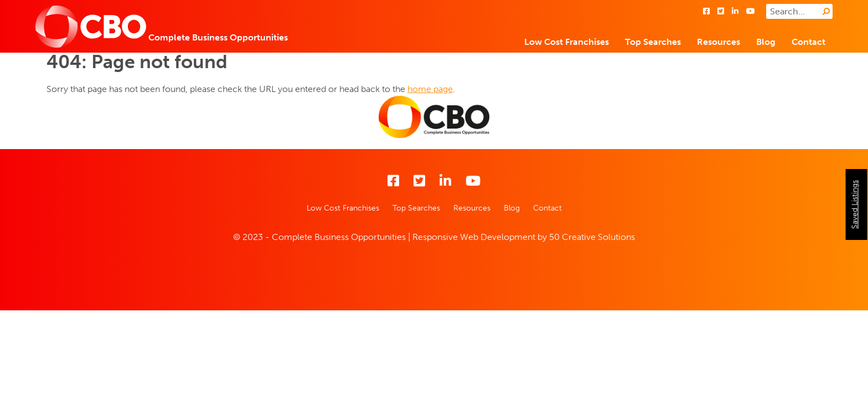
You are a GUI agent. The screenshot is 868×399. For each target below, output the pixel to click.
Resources (719, 42)
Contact (808, 42)
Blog (766, 42)
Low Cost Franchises (567, 42)
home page (430, 89)
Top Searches (653, 42)
